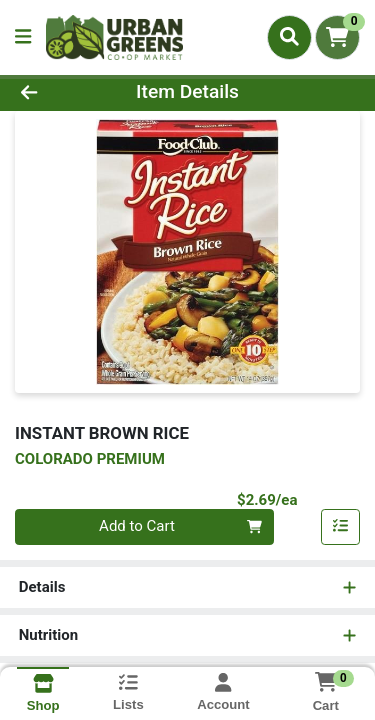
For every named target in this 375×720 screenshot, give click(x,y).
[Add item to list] (341, 527)
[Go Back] (58, 92)
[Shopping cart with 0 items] (337, 37)
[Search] (289, 37)
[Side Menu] (23, 37)
